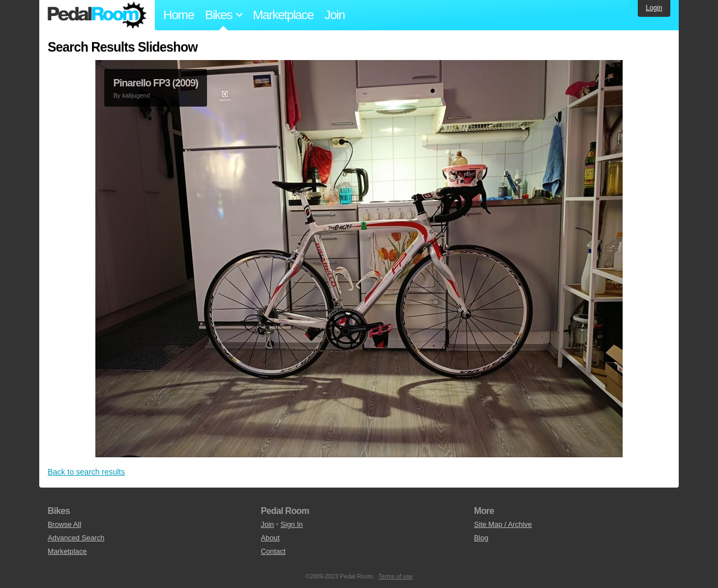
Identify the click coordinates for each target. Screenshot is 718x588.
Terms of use (396, 576)
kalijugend (136, 95)
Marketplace (283, 15)
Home (179, 15)
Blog (481, 538)
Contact (273, 551)
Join (335, 15)
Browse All (65, 524)
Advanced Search (76, 538)
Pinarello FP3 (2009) (156, 83)
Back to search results (86, 472)
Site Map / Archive (503, 524)
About (270, 538)
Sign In (292, 524)
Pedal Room (97, 15)
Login (654, 8)
